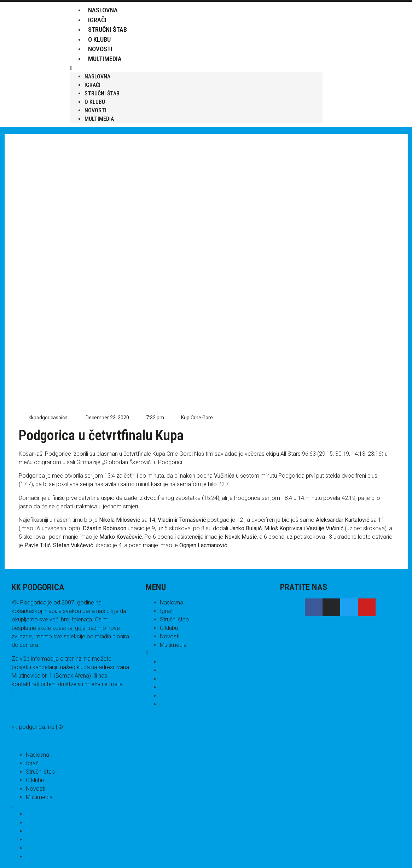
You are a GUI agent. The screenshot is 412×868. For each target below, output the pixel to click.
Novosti (100, 49)
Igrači (97, 20)
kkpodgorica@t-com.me (45, 693)
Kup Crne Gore (197, 418)
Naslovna (103, 10)
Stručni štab (108, 29)
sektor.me (77, 727)
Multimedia (105, 59)
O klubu (99, 39)
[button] (196, 68)
